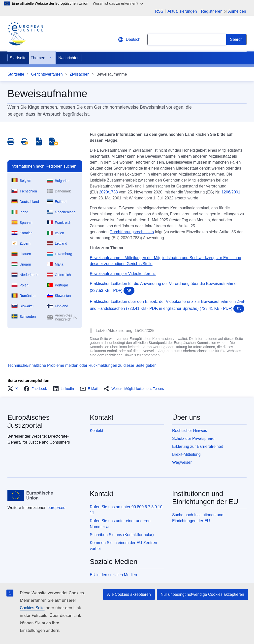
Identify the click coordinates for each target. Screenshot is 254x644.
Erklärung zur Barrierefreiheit (198, 446)
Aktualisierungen (182, 11)
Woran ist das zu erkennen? (118, 3)
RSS (159, 11)
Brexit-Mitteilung (186, 454)
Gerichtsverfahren (47, 74)
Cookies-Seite (32, 608)
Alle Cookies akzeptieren (129, 594)
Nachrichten (69, 58)
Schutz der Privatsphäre (193, 438)
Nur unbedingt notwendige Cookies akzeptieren (202, 594)
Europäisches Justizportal (29, 421)
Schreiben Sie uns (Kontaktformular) (122, 535)
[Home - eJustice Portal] (25, 34)
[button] (14, 389)
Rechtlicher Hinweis (190, 431)
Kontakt (96, 431)
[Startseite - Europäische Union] (30, 495)
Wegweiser (182, 462)
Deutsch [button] (129, 40)
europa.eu (57, 508)
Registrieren (212, 11)
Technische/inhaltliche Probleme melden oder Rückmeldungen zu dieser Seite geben (82, 365)
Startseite (18, 58)
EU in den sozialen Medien (113, 575)
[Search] (236, 40)
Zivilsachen (80, 74)
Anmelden (237, 11)
